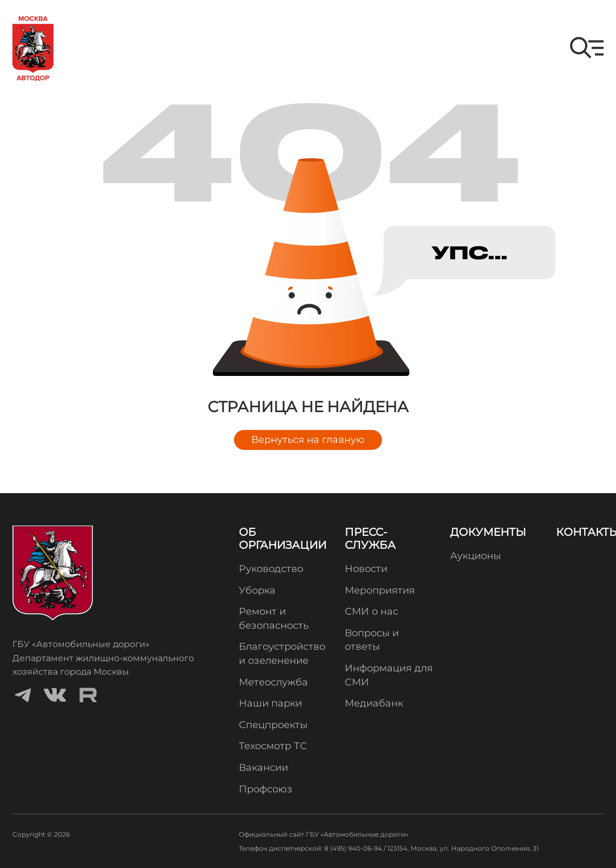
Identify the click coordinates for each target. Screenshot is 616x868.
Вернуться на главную (308, 440)
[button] (587, 48)
